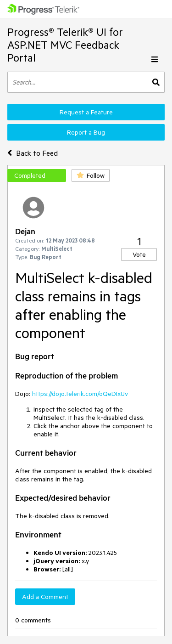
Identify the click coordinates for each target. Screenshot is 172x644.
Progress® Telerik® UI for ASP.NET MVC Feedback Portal (65, 45)
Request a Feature (86, 112)
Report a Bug (86, 132)
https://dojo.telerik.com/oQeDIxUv (80, 394)
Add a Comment (45, 597)
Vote (139, 254)
